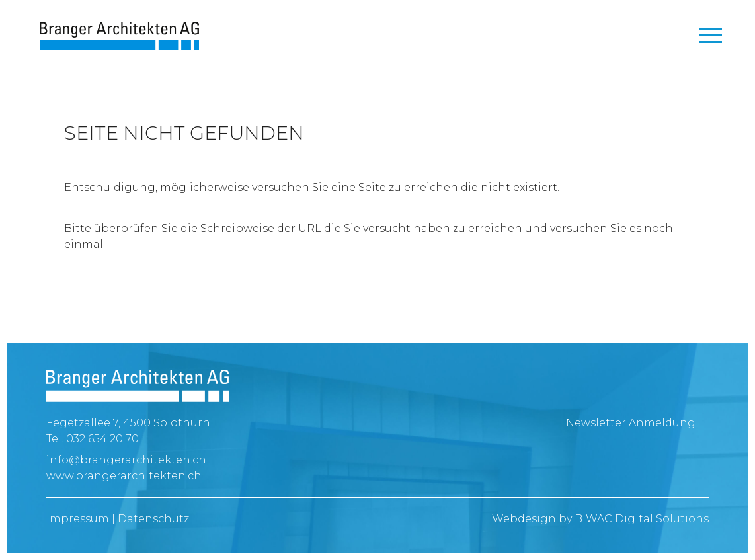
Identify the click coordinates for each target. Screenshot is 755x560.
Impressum (78, 519)
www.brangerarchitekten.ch (124, 476)
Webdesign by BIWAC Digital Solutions (600, 519)
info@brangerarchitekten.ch (126, 460)
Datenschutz (153, 519)
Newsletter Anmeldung (631, 423)
